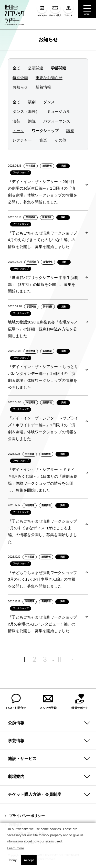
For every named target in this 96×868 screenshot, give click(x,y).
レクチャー (22, 140)
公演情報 (16, 723)
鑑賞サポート (80, 701)
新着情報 (43, 87)
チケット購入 (55, 10)
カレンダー (42, 10)
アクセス (68, 10)
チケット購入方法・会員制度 (35, 794)
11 (60, 659)
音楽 (43, 140)
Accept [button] (29, 860)
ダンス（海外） (26, 112)
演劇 (32, 102)
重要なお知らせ (49, 78)
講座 (70, 131)
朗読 (32, 121)
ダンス (49, 102)
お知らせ (48, 40)
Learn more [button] (15, 848)
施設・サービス (22, 759)
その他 (61, 140)
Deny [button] (13, 860)
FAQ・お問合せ (16, 701)
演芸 (16, 121)
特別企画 (20, 78)
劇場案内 (16, 777)
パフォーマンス (57, 121)
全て (16, 68)
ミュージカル (59, 112)
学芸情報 (16, 741)
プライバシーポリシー (25, 816)
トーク (18, 131)
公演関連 (36, 68)
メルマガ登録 (48, 701)
